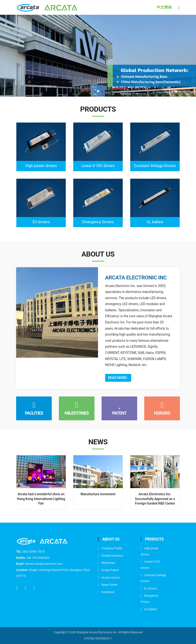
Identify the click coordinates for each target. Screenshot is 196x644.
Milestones (108, 563)
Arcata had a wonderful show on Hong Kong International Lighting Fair (41, 499)
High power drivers (41, 166)
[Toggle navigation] (179, 7)
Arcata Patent (110, 570)
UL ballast (155, 222)
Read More (118, 378)
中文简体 (164, 7)
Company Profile (112, 548)
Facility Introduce (112, 556)
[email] (26, 588)
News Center (109, 585)
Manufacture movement (98, 494)
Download (108, 592)
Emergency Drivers (98, 222)
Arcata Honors (110, 578)
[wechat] (34, 588)
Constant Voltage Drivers (155, 166)
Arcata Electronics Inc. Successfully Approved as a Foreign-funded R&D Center (155, 499)
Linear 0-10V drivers (98, 166)
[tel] (17, 588)
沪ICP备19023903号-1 (98, 639)
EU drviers (41, 222)
